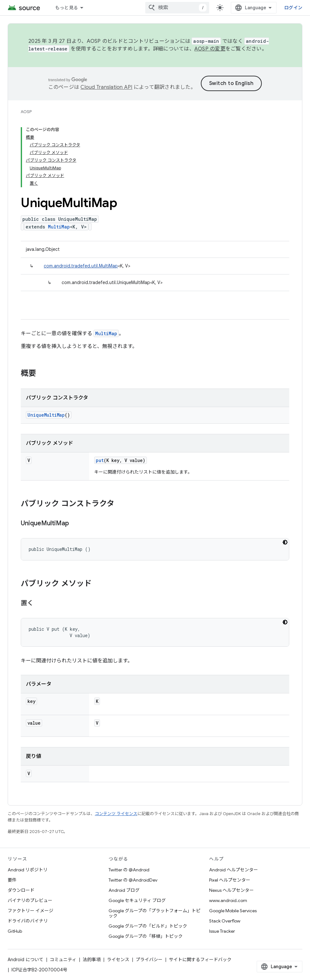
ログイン (293, 8)
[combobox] (177, 8)
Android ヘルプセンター (234, 870)
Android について (26, 960)
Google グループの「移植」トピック (146, 936)
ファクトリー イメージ (30, 911)
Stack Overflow (225, 921)
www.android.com (228, 900)
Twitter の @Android (129, 870)
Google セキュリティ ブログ (137, 900)
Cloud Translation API (106, 87)
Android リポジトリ (28, 870)
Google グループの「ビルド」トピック (148, 926)
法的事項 (92, 960)
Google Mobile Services (233, 911)
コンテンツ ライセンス (116, 814)
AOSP (26, 112)
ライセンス (118, 960)
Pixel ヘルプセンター (230, 880)
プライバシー (149, 960)
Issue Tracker (222, 931)
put (100, 460)
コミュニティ (63, 960)
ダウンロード (21, 890)
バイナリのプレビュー (30, 900)
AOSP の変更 (210, 49)
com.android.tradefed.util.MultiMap (81, 266)
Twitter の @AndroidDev (133, 880)
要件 (12, 880)
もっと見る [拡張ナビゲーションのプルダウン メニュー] (67, 8)
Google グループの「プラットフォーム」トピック (155, 913)
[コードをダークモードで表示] (285, 542)
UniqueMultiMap (46, 415)
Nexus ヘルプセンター (231, 890)
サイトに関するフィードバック (200, 960)
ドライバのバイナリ (28, 921)
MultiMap (59, 227)
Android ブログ (124, 890)
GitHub (15, 931)
